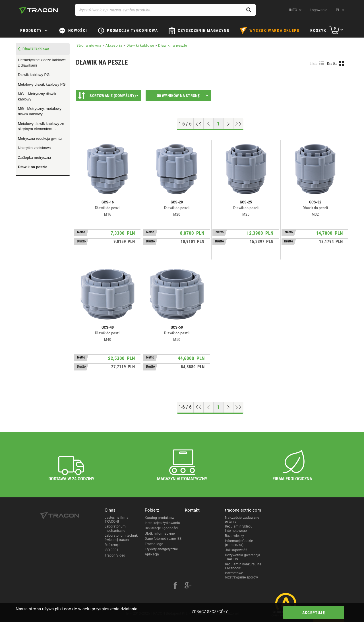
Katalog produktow (160, 518)
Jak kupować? (236, 550)
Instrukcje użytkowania (162, 523)
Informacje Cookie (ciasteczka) (239, 543)
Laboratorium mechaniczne (115, 528)
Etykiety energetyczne (161, 549)
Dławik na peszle (33, 167)
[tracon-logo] (38, 10)
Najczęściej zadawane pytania (242, 520)
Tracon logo (154, 544)
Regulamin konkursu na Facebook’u (243, 566)
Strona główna (89, 46)
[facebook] (175, 586)
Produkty (31, 30)
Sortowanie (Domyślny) (108, 96)
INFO (293, 10)
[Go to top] (199, 124)
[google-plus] (188, 586)
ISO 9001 (112, 550)
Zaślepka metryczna (34, 157)
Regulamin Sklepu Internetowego (239, 528)
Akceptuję (314, 613)
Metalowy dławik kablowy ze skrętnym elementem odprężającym (41, 127)
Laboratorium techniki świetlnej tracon (122, 537)
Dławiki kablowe (140, 46)
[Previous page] (209, 124)
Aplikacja (152, 554)
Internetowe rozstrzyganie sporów (241, 575)
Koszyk (318, 30)
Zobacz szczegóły (210, 612)
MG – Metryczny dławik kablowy (37, 96)
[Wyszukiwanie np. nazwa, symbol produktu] (165, 10)
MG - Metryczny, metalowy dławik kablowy (40, 111)
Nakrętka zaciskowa (34, 148)
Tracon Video (115, 555)
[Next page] (228, 124)
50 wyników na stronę (183, 96)
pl (338, 10)
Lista (314, 63)
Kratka (332, 63)
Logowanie (318, 10)
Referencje (112, 545)
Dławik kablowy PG (34, 75)
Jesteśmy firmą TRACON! (117, 520)
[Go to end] (238, 124)
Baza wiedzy (234, 536)
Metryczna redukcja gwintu (40, 138)
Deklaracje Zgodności (161, 528)
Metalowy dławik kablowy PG (42, 84)
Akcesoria (114, 46)
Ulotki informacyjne (160, 534)
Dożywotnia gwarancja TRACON (243, 557)
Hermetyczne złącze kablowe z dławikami (42, 63)
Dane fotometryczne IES (163, 539)
